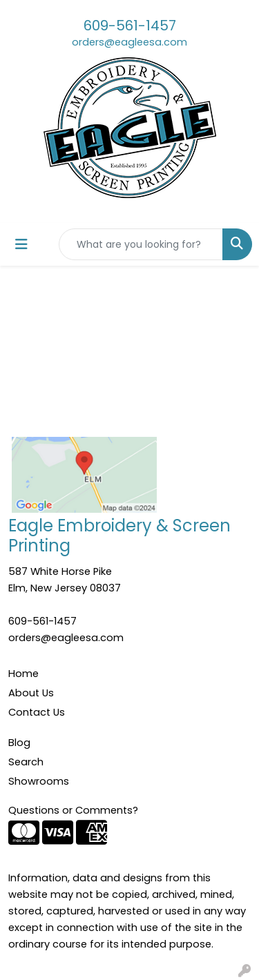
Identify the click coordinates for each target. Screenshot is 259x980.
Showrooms (39, 781)
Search (26, 762)
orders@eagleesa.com (129, 42)
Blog (19, 743)
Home (23, 674)
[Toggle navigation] (21, 244)
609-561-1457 (130, 26)
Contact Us (37, 712)
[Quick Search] (141, 244)
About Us (31, 693)
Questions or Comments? (73, 810)
